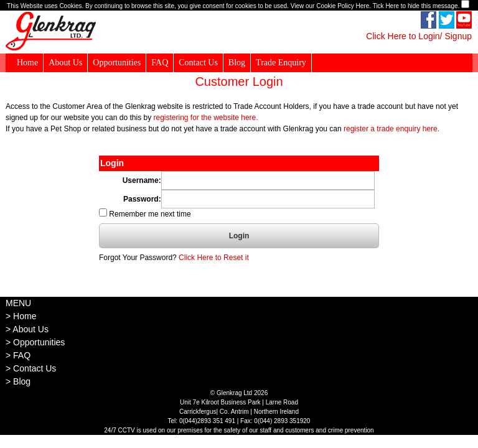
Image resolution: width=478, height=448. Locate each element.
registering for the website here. (205, 118)
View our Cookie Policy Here (330, 6)
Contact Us (198, 63)
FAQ (160, 63)
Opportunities (117, 63)
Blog (237, 63)
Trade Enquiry (281, 63)
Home (27, 63)
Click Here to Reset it (214, 258)
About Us (65, 63)
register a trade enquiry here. (391, 129)
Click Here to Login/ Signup (419, 36)
